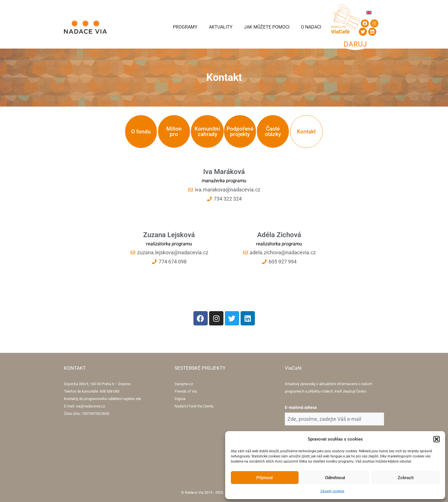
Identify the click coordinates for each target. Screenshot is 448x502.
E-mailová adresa (301, 407)
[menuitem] (369, 12)
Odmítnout (335, 478)
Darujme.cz (184, 384)
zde (138, 399)
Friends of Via (186, 391)
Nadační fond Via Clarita (194, 406)
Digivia (180, 399)
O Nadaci (311, 27)
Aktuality (221, 27)
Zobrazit (406, 478)
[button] (437, 439)
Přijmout (265, 478)
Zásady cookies (332, 491)
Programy (185, 27)
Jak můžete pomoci (267, 27)
